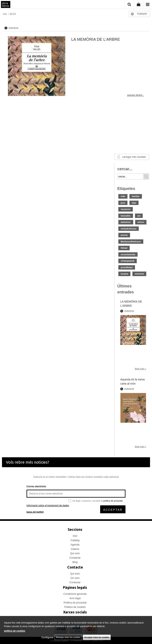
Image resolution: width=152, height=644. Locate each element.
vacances (126, 209)
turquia (124, 274)
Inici (75, 536)
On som (75, 578)
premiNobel (127, 267)
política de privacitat (113, 501)
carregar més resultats (134, 157)
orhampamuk (128, 261)
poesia (124, 235)
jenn (123, 203)
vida (123, 196)
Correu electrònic (36, 486)
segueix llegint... (136, 95)
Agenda (75, 545)
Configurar (47, 637)
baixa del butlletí (35, 512)
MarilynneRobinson (131, 242)
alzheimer (126, 222)
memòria (139, 274)
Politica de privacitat (75, 603)
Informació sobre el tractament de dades (48, 506)
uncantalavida (128, 254)
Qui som (75, 553)
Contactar (75, 558)
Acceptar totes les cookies (97, 637)
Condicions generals (75, 594)
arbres (141, 222)
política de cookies (15, 631)
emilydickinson (129, 229)
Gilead (124, 248)
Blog (75, 562)
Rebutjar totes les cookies (68, 637)
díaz (134, 203)
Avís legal (75, 598)
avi (139, 216)
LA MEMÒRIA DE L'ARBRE (96, 39)
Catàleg (75, 540)
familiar (136, 196)
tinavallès (126, 216)
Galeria (75, 549)
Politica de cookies (75, 607)
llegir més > (140, 369)
